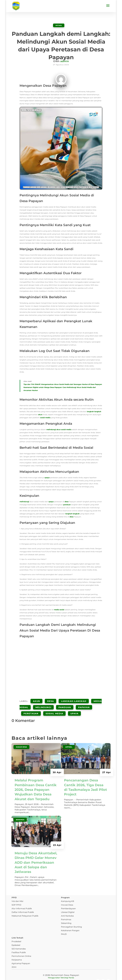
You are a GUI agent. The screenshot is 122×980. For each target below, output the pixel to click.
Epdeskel (16, 935)
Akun (36, 699)
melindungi (51, 429)
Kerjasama (17, 949)
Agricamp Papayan (21, 953)
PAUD (64, 924)
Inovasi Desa (67, 894)
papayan (84, 702)
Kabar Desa (21, 736)
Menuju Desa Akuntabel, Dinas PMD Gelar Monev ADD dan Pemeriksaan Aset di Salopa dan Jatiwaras (36, 852)
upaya (47, 477)
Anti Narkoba (67, 905)
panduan (67, 504)
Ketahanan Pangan (70, 920)
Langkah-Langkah (74, 699)
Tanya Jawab (100, 974)
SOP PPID (16, 894)
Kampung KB (68, 891)
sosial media (45, 417)
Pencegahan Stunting (71, 916)
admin (65, 61)
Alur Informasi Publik (22, 898)
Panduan (65, 702)
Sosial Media (54, 705)
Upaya (74, 705)
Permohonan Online (21, 946)
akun (40, 414)
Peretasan (31, 705)
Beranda (20, 809)
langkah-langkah (94, 411)
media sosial (59, 609)
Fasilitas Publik (19, 942)
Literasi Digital (68, 902)
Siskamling (66, 913)
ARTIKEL (59, 25)
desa (67, 501)
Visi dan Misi (17, 891)
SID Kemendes (19, 938)
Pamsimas (66, 909)
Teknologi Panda (67, 967)
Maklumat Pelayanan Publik (25, 905)
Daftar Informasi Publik (23, 902)
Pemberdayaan (68, 898)
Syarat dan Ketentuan (51, 974)
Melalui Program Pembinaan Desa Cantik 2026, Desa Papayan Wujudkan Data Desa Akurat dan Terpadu (36, 779)
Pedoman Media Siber (78, 974)
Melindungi (43, 702)
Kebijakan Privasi (27, 974)
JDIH (14, 957)
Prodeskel (16, 931)
